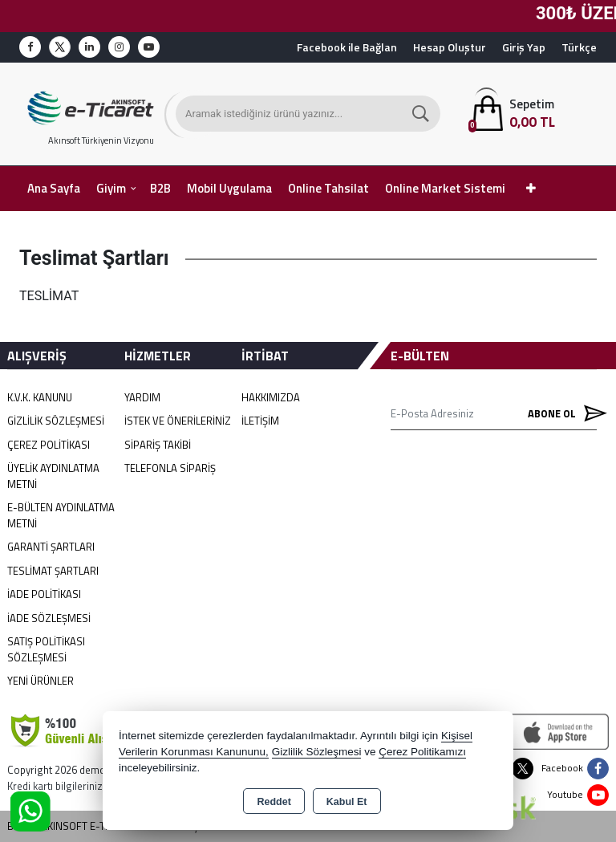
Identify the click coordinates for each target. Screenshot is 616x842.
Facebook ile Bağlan (347, 47)
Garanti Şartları (51, 547)
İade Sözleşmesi (49, 618)
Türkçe (579, 47)
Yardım (142, 397)
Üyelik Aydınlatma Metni (53, 476)
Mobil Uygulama (229, 188)
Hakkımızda (271, 397)
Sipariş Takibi (158, 445)
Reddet (274, 802)
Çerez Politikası (49, 445)
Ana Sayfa (54, 188)
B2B (160, 188)
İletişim (260, 421)
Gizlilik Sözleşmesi (56, 421)
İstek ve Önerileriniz (178, 421)
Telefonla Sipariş (170, 468)
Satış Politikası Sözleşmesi (46, 649)
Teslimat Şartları (53, 571)
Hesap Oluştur (450, 47)
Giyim (111, 188)
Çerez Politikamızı (422, 752)
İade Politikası (44, 594)
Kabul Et (347, 802)
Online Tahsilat (328, 188)
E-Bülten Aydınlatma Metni (61, 515)
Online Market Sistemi (445, 188)
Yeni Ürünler (41, 681)
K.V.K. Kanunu (40, 397)
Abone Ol (562, 414)
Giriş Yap (524, 47)
